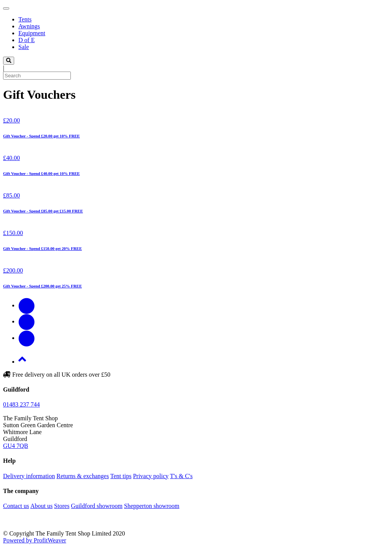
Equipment (32, 33)
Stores (62, 506)
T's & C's (181, 476)
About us (41, 506)
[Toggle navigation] (6, 8)
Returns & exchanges (83, 476)
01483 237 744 (21, 404)
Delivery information (29, 476)
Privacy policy (151, 476)
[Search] (37, 76)
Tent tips (121, 476)
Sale (24, 47)
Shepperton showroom (152, 506)
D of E (27, 40)
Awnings (29, 26)
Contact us (16, 506)
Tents (25, 19)
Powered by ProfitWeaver (35, 540)
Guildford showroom (97, 506)
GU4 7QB (16, 446)
